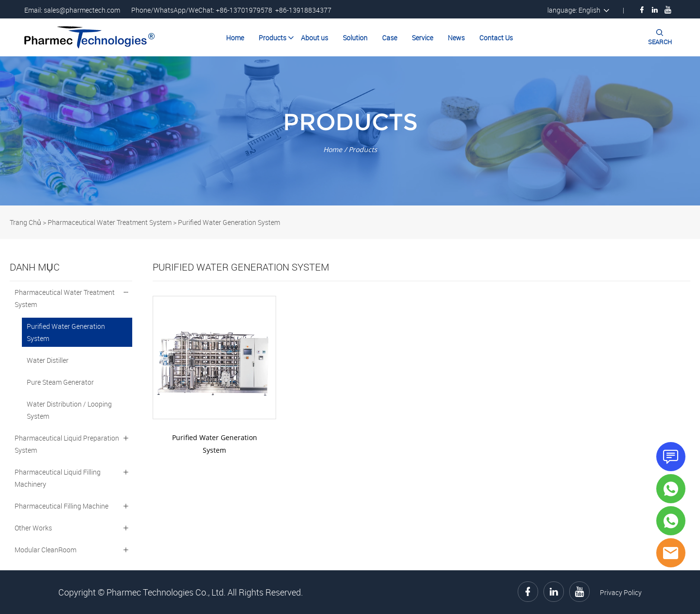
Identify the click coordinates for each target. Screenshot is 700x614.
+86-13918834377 (303, 10)
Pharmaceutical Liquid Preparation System (67, 444)
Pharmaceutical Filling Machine (61, 506)
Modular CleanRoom (45, 550)
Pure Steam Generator (60, 382)
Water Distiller (48, 360)
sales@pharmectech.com (82, 10)
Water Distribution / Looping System (69, 410)
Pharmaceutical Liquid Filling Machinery (58, 478)
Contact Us (496, 38)
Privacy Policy (621, 592)
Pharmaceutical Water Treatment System (110, 222)
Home (235, 38)
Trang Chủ (26, 222)
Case (390, 38)
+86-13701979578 (244, 10)
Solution (355, 38)
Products (272, 38)
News (456, 38)
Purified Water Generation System (229, 222)
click (350, 131)
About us (315, 38)
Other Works (33, 528)
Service (422, 38)
